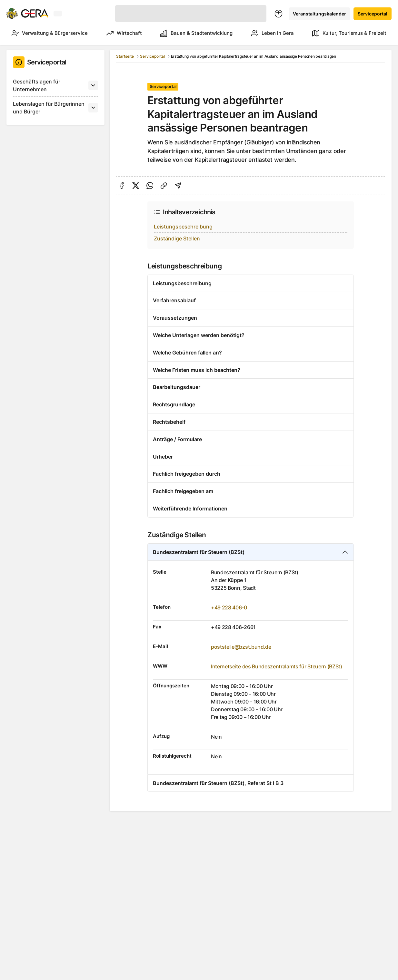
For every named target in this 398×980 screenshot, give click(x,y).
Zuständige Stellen (177, 238)
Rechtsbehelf (169, 422)
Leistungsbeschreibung (183, 227)
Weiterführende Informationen (190, 509)
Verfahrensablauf (174, 300)
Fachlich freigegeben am (183, 491)
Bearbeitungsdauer (177, 387)
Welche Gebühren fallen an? (187, 353)
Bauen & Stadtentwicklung (196, 33)
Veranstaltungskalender (319, 14)
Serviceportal (373, 14)
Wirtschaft (124, 33)
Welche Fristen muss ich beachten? (197, 370)
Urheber (163, 457)
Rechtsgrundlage (174, 404)
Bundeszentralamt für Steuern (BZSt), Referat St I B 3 (218, 783)
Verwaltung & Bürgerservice (50, 33)
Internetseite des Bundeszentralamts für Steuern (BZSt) (277, 666)
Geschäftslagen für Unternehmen (37, 85)
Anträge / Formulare (177, 439)
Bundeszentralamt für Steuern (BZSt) (199, 552)
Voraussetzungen (175, 318)
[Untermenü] (93, 85)
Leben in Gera (273, 33)
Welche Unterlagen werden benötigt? (199, 335)
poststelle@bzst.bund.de (241, 647)
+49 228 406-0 (229, 607)
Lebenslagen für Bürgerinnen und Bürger (49, 108)
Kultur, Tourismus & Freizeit (349, 33)
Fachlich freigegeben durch (187, 474)
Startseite (125, 56)
